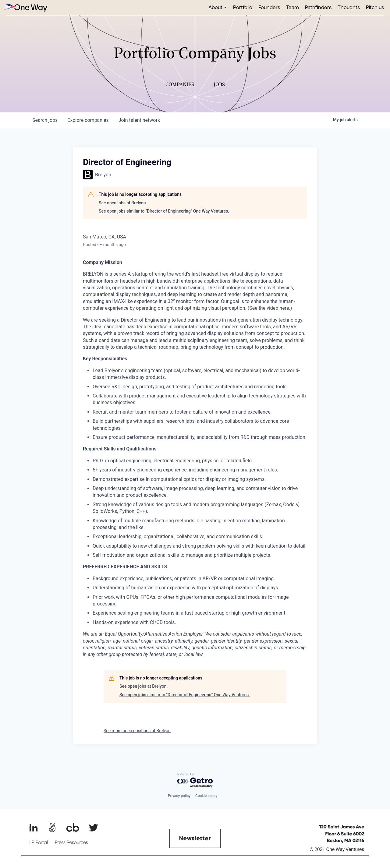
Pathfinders (318, 7)
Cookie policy (206, 796)
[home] (24, 7)
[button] (218, 7)
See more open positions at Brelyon (137, 731)
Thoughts (349, 7)
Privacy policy (179, 796)
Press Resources (71, 842)
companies (88, 120)
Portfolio (243, 7)
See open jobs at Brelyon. (123, 203)
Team (292, 7)
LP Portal (38, 842)
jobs (45, 120)
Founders (269, 7)
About (215, 7)
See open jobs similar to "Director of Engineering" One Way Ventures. (164, 211)
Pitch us (375, 7)
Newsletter (195, 838)
